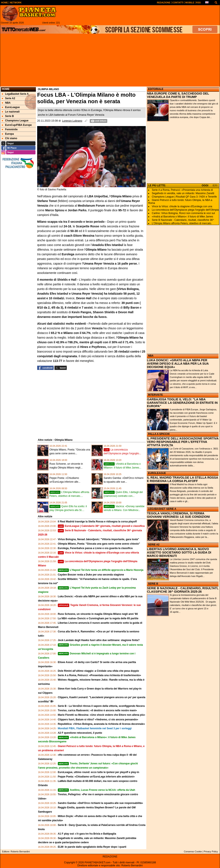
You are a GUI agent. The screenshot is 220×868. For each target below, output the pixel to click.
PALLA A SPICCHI (159, 434)
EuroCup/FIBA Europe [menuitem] (17, 125)
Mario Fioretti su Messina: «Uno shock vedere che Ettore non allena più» (102, 715)
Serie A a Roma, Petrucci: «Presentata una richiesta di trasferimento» (100, 675)
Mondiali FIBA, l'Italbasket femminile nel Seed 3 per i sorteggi (95, 728)
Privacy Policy (211, 852)
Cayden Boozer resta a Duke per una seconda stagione (91, 575)
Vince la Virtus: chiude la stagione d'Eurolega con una (182, 206)
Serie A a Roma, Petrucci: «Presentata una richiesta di (182, 190)
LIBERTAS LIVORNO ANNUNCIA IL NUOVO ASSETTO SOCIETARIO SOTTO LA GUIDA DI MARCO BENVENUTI (179, 552)
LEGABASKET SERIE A (162, 509)
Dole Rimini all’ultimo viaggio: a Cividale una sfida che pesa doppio (98, 671)
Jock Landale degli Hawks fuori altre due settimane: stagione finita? (99, 640)
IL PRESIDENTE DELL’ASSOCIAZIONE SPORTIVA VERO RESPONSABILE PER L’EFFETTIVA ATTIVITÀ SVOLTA (183, 442)
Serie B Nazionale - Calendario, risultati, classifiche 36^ (183, 220)
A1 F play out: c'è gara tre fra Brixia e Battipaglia (87, 834)
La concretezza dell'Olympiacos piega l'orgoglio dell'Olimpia (185, 210)
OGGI (205, 185)
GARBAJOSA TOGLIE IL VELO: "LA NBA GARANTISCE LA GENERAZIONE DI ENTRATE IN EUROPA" (182, 403)
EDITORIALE (156, 89)
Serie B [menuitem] (8, 116)
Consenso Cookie (193, 852)
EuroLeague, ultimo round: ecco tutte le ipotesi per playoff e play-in (98, 772)
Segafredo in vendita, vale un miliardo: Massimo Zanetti (183, 193)
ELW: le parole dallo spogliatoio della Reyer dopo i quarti (92, 847)
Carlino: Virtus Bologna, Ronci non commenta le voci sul (183, 213)
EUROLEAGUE (157, 473)
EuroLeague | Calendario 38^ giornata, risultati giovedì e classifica (101, 526)
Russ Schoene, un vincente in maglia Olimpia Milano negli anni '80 (98, 614)
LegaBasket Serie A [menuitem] (15, 94)
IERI (215, 185)
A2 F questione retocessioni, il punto (80, 733)
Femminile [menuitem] (10, 129)
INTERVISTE (155, 395)
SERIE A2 (154, 545)
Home (6, 89)
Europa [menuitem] (8, 134)
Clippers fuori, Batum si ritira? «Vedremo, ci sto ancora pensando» (98, 720)
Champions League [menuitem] (15, 121)
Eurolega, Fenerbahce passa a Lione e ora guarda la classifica (95, 548)
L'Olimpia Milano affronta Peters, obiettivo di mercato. (182, 223)
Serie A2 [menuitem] (9, 98)
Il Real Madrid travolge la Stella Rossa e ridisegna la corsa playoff (97, 522)
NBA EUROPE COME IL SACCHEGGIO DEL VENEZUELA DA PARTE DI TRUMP (178, 95)
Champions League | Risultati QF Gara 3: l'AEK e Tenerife (184, 197)
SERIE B (153, 584)
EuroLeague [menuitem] (11, 107)
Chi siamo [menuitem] (10, 138)
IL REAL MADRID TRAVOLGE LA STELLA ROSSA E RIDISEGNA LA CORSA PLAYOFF (183, 479)
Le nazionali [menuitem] (11, 112)
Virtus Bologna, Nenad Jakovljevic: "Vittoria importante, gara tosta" (98, 539)
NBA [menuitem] (6, 103)
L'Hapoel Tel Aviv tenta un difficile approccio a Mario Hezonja (101, 570)
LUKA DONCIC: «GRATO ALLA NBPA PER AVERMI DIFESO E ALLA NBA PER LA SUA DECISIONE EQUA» (178, 364)
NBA (151, 356)
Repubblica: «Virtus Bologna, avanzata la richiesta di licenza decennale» (101, 724)
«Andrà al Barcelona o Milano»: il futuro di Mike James (182, 217)
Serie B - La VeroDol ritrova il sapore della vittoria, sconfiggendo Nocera (101, 706)
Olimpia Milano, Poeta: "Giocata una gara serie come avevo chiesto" (99, 544)
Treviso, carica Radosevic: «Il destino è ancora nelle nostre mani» (97, 710)
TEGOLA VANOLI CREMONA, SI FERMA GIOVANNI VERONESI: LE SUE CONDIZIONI (178, 515)
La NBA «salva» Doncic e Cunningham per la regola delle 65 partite (98, 618)
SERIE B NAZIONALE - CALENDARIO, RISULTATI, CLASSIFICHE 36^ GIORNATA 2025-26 (183, 590)
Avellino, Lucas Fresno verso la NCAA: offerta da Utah (96, 790)
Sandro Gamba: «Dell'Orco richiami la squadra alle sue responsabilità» (100, 803)
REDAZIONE (110, 857)
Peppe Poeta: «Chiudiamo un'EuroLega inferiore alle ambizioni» (96, 777)
